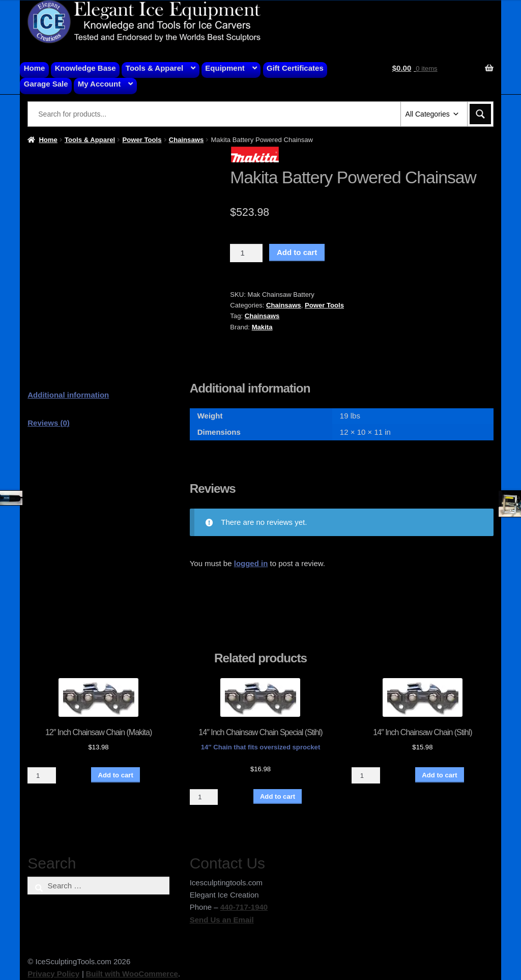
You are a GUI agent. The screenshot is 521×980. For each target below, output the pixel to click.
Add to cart (297, 252)
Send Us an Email (222, 920)
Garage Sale (46, 84)
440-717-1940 (244, 907)
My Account (99, 84)
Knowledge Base (85, 68)
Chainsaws (186, 140)
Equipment (225, 68)
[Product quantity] (246, 253)
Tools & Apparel (154, 68)
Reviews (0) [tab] (49, 423)
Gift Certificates (295, 68)
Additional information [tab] (68, 395)
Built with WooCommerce (132, 974)
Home (35, 68)
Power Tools (142, 140)
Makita (262, 327)
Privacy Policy (53, 974)
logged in (251, 563)
